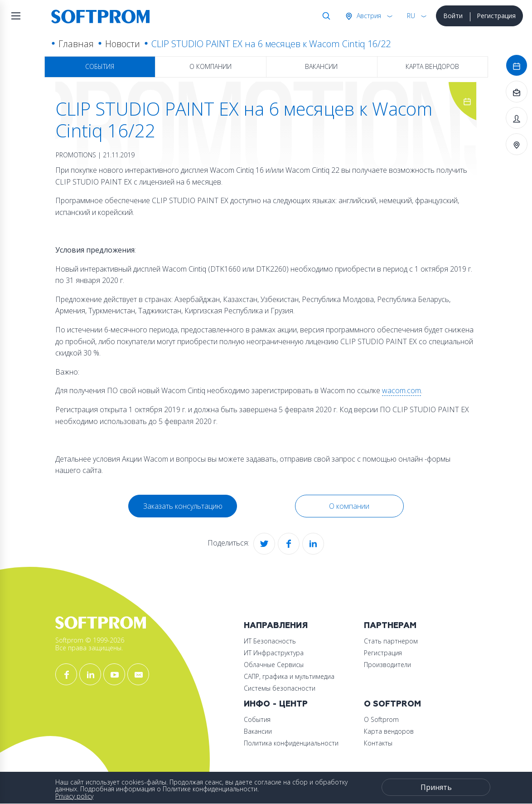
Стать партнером (391, 641)
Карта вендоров (432, 66)
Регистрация (496, 16)
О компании (210, 66)
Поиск (324, 16)
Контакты (378, 743)
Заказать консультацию (183, 506)
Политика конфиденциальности (291, 743)
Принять (436, 787)
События (100, 66)
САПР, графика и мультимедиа (289, 676)
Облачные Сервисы (274, 665)
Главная (76, 44)
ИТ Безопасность (270, 641)
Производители (387, 665)
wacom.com (401, 390)
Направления (276, 626)
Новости (123, 44)
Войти (453, 16)
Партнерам (390, 626)
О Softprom (392, 704)
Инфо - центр (276, 704)
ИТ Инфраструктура (274, 653)
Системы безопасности (280, 688)
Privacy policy (74, 796)
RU (411, 16)
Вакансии (321, 66)
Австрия (368, 16)
